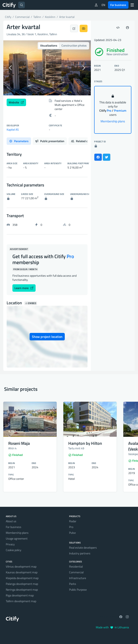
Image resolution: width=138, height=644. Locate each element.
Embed (31, 303)
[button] (10, 68)
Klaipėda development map (22, 578)
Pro (71, 527)
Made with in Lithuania (112, 627)
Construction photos (74, 45)
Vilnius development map (21, 566)
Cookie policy (14, 550)
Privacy (10, 544)
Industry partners (80, 553)
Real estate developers (83, 547)
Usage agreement (17, 538)
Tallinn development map (21, 601)
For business (118, 5)
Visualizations (49, 45)
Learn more (24, 288)
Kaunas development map (22, 572)
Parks (73, 584)
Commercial (76, 572)
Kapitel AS (13, 129)
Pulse (72, 533)
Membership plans (113, 121)
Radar (73, 521)
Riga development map (20, 595)
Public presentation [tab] (50, 141)
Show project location (47, 337)
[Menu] (132, 5)
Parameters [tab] (19, 141)
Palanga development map (22, 584)
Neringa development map (22, 590)
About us (11, 521)
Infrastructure (78, 578)
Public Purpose (78, 590)
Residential (76, 566)
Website (16, 102)
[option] (47, 68)
